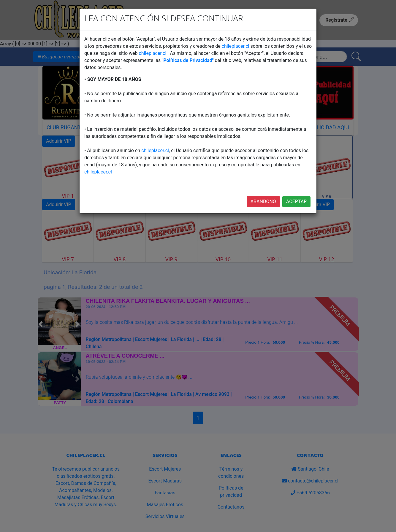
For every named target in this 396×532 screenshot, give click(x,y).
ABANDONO (263, 202)
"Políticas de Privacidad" (188, 60)
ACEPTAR (296, 202)
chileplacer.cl (236, 46)
